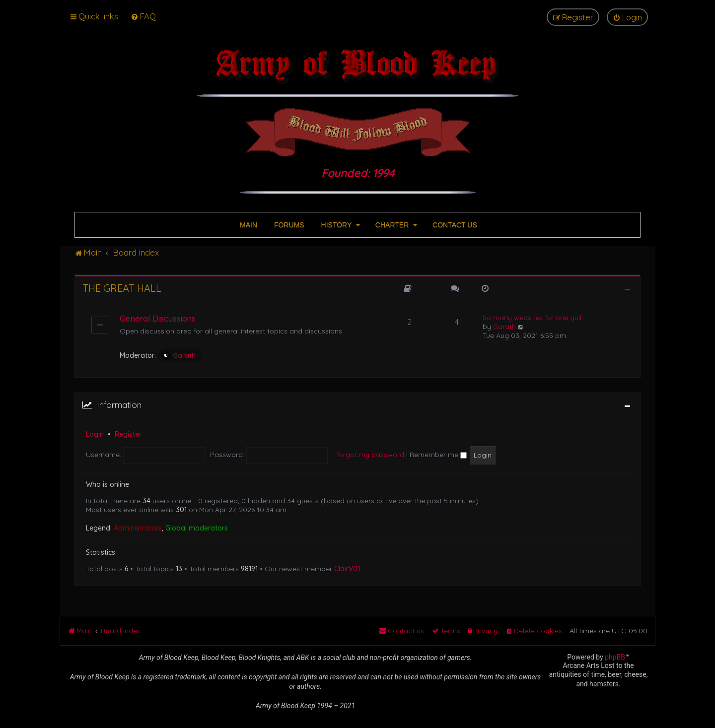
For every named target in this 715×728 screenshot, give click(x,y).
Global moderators (197, 528)
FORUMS (288, 225)
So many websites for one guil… (534, 318)
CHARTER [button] (395, 225)
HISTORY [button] (340, 225)
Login (95, 434)
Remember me (438, 455)
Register (128, 434)
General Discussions (158, 318)
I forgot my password (369, 455)
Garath (179, 355)
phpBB (615, 657)
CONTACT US (454, 225)
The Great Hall (122, 288)
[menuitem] (143, 16)
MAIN (248, 225)
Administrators (138, 528)
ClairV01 (347, 569)
